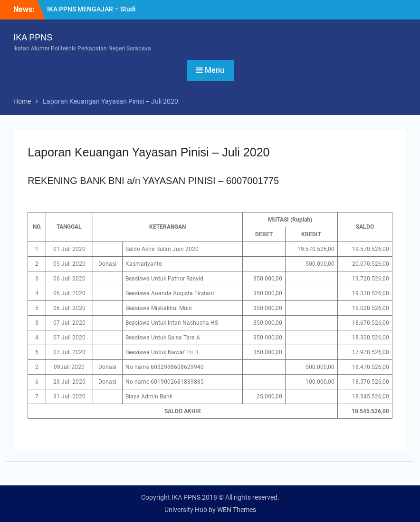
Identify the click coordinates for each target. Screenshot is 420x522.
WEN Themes (237, 510)
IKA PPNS (33, 38)
